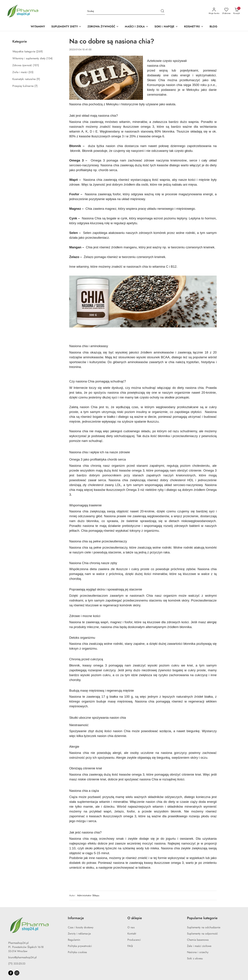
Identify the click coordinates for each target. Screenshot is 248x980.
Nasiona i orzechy (198, 952)
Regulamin (74, 940)
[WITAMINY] (38, 27)
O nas (131, 927)
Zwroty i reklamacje (79, 934)
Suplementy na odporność (202, 934)
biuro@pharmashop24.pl (22, 957)
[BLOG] (213, 27)
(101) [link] (36, 65)
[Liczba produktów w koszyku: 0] (237, 11)
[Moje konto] (214, 11)
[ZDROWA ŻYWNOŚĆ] (103, 27)
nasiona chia (156, 66)
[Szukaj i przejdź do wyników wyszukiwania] (162, 11)
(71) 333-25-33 (17, 964)
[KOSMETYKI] (194, 27)
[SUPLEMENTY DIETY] (66, 27)
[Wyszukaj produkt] (126, 11)
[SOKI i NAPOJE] (166, 27)
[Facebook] (11, 973)
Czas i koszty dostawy (81, 927)
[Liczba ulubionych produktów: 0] (226, 11)
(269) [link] (39, 52)
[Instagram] (17, 973)
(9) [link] (38, 79)
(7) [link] (36, 86)
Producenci (134, 940)
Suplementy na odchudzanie (204, 927)
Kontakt (132, 934)
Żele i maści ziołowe (199, 946)
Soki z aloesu (195, 958)
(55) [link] (31, 72)
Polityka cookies (77, 952)
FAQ (130, 946)
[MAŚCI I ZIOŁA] (136, 27)
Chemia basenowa (198, 940)
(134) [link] (49, 58)
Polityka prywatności (80, 946)
